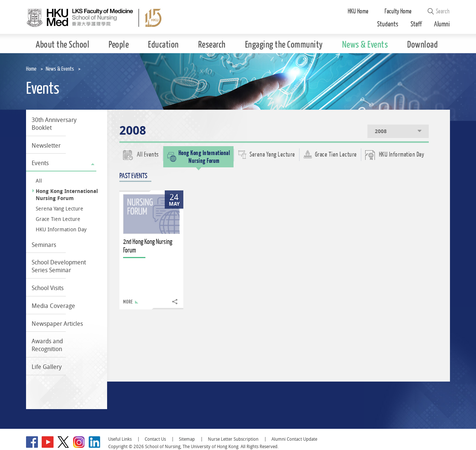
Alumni (442, 24)
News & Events (60, 69)
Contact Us (155, 439)
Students (388, 24)
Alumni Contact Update (294, 439)
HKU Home (358, 11)
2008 (399, 131)
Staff (416, 24)
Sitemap (187, 439)
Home (31, 69)
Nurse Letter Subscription (233, 439)
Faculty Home (398, 11)
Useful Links (120, 439)
